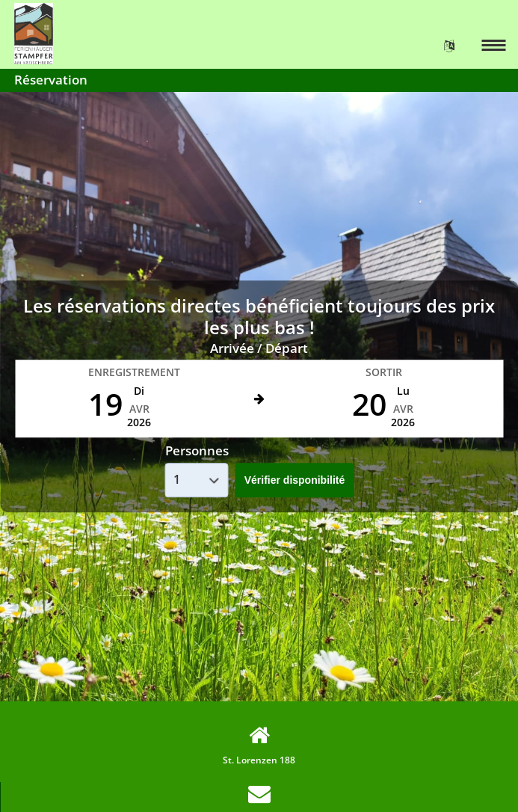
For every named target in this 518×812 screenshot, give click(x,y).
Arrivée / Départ (259, 348)
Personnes (197, 451)
